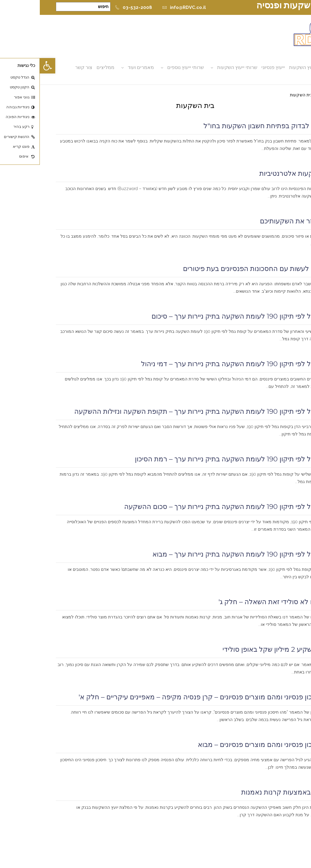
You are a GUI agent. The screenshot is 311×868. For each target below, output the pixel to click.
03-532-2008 (94, 7)
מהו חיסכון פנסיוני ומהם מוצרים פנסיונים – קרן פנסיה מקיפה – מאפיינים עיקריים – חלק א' (167, 697)
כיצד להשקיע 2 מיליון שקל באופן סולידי (239, 649)
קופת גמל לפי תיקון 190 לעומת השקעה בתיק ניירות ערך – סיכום (203, 316)
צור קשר (44, 67)
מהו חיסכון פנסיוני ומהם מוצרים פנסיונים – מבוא (227, 745)
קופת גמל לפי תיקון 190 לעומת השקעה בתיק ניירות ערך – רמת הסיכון (195, 459)
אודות (286, 67)
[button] (8, 66)
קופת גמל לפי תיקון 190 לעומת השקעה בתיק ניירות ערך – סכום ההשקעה (190, 507)
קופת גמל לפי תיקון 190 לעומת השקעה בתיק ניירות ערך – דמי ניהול (198, 364)
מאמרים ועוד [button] (101, 67)
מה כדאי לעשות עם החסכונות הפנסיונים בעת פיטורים (219, 269)
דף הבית (287, 95)
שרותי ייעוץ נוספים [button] (146, 67)
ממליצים (66, 67)
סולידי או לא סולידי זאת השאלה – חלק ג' (237, 602)
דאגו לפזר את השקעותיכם (258, 221)
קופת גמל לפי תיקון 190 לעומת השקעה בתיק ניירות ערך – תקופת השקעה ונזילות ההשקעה (165, 411)
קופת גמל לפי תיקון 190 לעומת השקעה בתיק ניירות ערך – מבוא (204, 554)
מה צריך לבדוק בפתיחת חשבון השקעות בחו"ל (229, 126)
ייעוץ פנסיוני (233, 67)
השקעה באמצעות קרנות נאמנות (248, 792)
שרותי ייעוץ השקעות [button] (197, 67)
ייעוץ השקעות (263, 67)
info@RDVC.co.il (144, 7)
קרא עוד (287, 156)
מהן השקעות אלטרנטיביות (257, 173)
